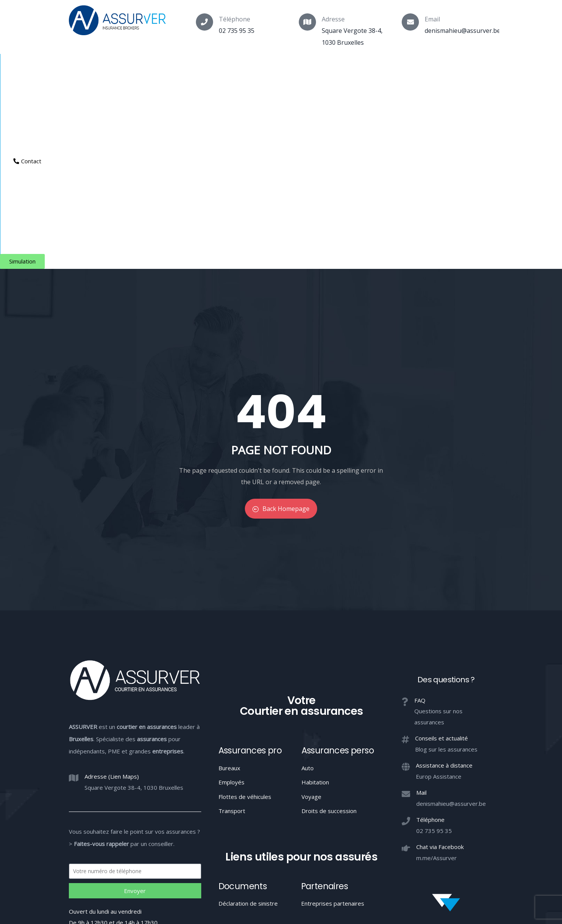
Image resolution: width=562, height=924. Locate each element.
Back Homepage (281, 321)
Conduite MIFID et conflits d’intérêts (281, 858)
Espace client (370, 67)
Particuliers (180, 67)
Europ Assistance (439, 588)
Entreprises (283, 67)
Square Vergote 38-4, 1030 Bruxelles (134, 599)
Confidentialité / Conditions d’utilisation (383, 858)
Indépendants (231, 67)
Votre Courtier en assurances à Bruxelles (281, 886)
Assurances (129, 67)
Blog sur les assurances (446, 561)
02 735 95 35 (237, 31)
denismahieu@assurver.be (463, 31)
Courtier (83, 67)
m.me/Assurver (437, 670)
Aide (324, 67)
